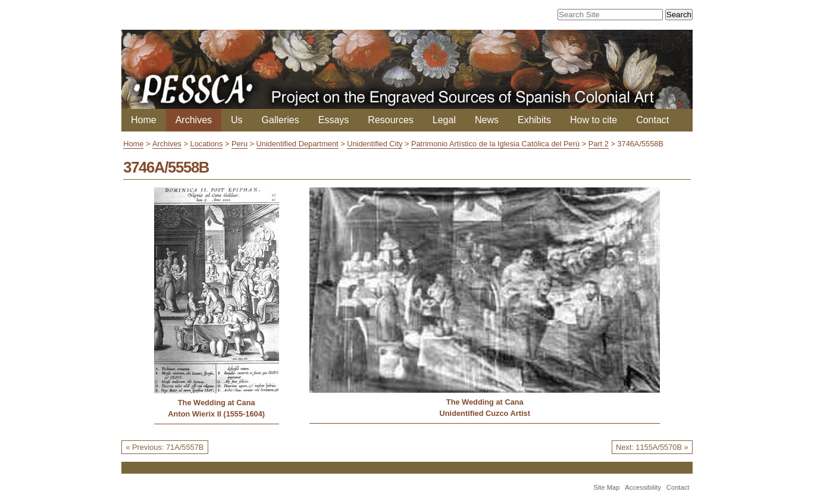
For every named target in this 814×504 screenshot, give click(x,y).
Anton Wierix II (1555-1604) (216, 414)
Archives (194, 120)
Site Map (606, 487)
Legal (444, 120)
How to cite (594, 120)
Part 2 (599, 144)
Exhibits (534, 120)
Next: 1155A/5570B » (652, 447)
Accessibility (643, 487)
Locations (207, 144)
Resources (390, 120)
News (487, 120)
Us (237, 120)
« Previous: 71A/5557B (165, 447)
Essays (334, 120)
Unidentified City (375, 144)
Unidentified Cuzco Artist (485, 413)
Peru (239, 144)
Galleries (281, 120)
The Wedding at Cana (217, 403)
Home (144, 120)
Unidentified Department (298, 144)
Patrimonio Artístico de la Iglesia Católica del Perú (495, 144)
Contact (652, 120)
